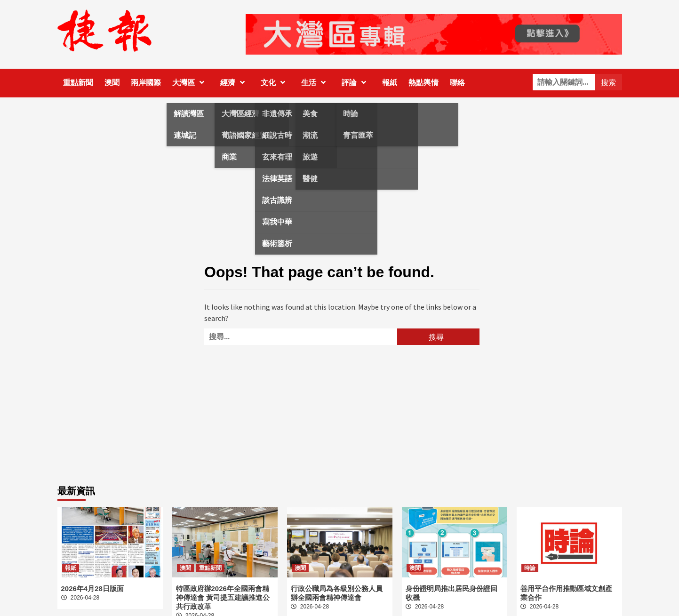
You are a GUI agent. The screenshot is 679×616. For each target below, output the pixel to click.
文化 (275, 83)
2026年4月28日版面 (92, 588)
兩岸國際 (146, 83)
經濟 (235, 83)
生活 (316, 83)
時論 (530, 568)
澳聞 (112, 83)
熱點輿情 (423, 83)
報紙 (390, 83)
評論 (356, 83)
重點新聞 (78, 83)
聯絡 (457, 83)
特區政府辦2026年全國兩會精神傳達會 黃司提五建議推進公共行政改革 (223, 597)
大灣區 (191, 83)
